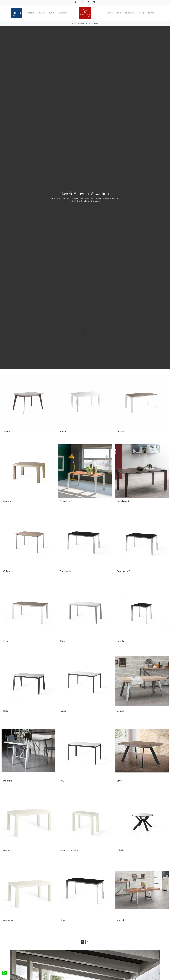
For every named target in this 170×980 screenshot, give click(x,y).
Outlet (51, 13)
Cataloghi (41, 13)
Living (79, 23)
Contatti (151, 13)
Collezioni (30, 13)
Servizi (119, 13)
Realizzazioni (63, 13)
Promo (141, 13)
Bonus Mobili (130, 13)
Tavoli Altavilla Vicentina (90, 23)
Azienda (110, 13)
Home (74, 23)
